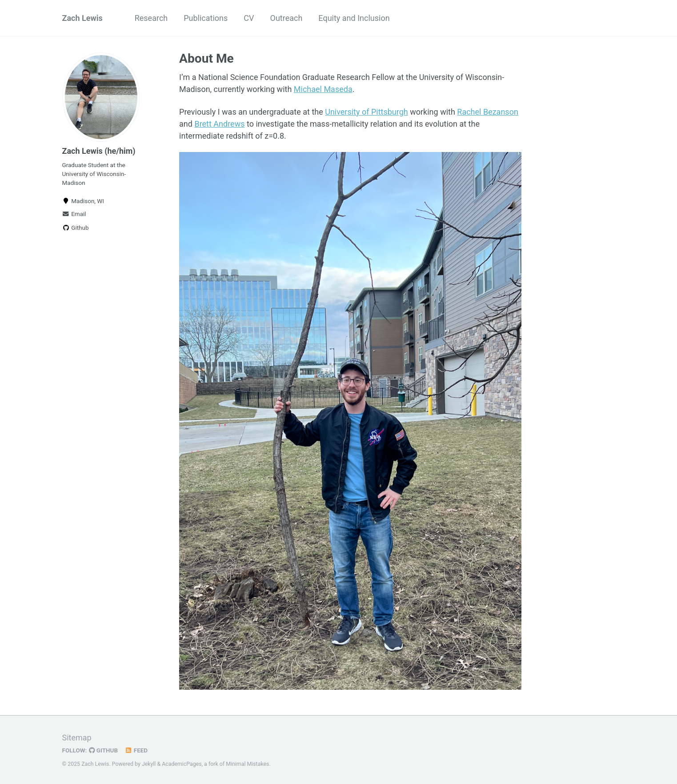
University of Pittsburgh (367, 112)
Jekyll (149, 764)
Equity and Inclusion (354, 18)
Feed (136, 750)
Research (151, 18)
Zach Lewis (82, 18)
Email (74, 214)
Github (76, 228)
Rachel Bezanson (488, 112)
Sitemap (77, 738)
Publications (206, 18)
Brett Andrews (219, 124)
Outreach (286, 18)
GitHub (103, 750)
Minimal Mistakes (247, 764)
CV (249, 18)
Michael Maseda (323, 89)
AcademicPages (182, 764)
